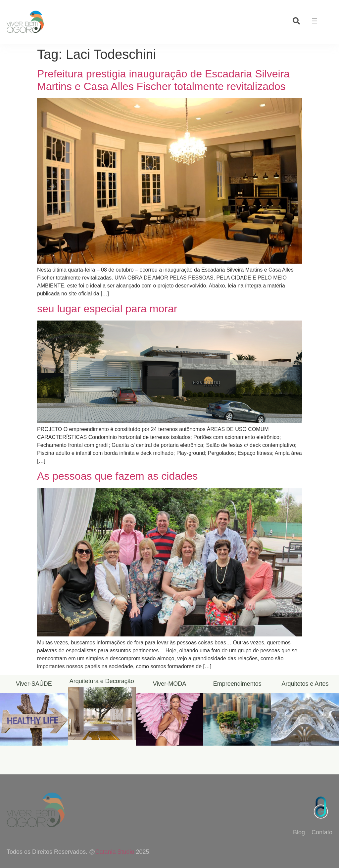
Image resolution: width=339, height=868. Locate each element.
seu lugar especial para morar (107, 309)
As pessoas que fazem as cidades (118, 476)
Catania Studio (115, 852)
